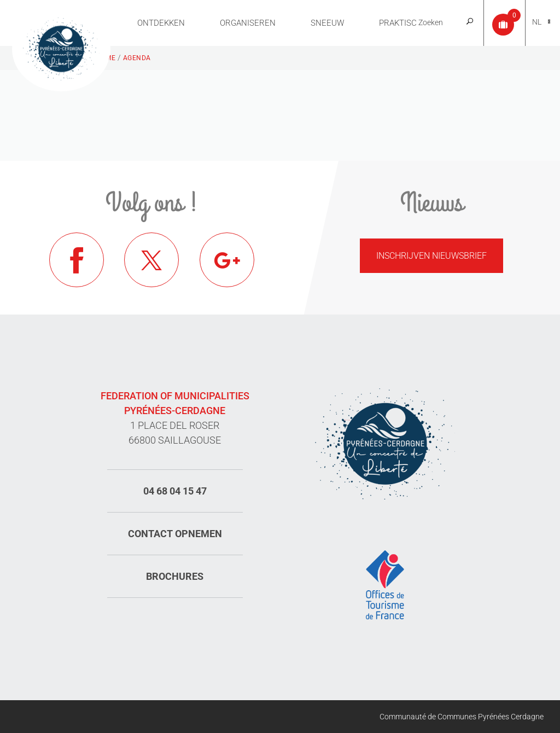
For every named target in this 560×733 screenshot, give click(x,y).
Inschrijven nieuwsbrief (431, 256)
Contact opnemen (175, 534)
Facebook (77, 260)
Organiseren (248, 23)
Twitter (151, 260)
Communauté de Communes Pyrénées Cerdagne (462, 717)
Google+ (227, 260)
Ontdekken (161, 23)
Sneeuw (327, 23)
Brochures (175, 576)
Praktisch (401, 23)
